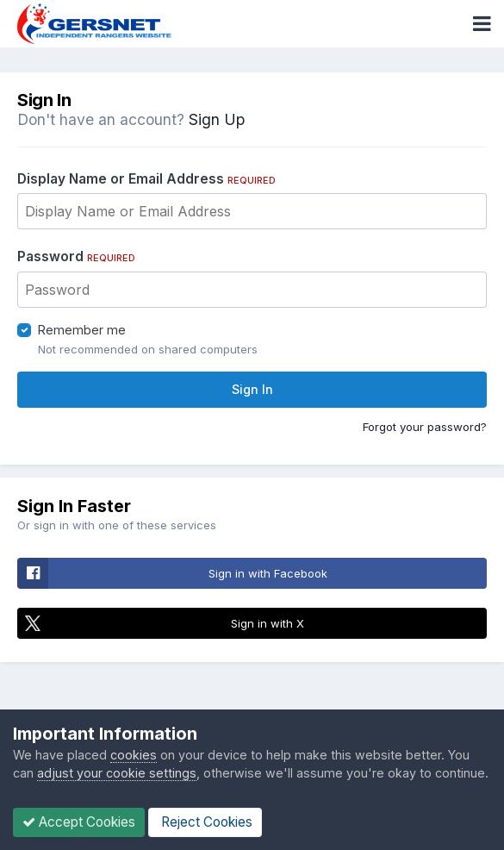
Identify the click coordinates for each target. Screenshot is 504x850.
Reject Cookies (205, 822)
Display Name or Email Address (146, 179)
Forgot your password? (425, 427)
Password (76, 256)
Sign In (252, 389)
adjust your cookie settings (117, 773)
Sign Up (217, 119)
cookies (134, 755)
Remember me (82, 330)
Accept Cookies (79, 822)
